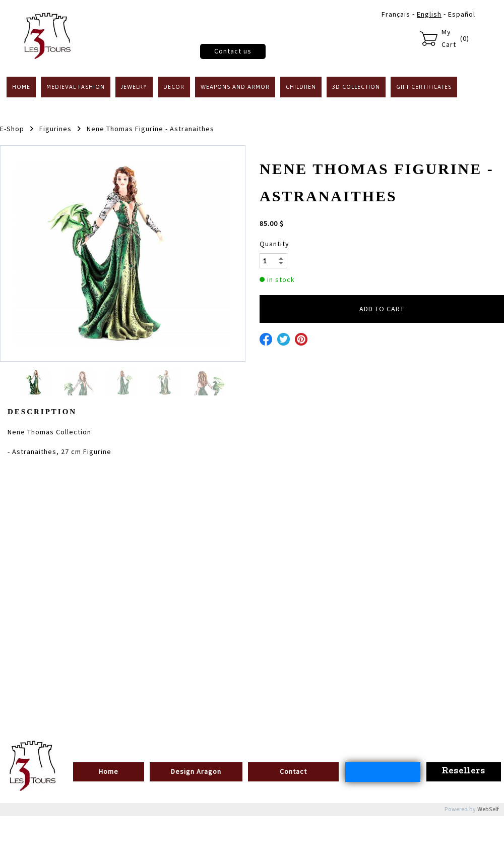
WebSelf (488, 809)
